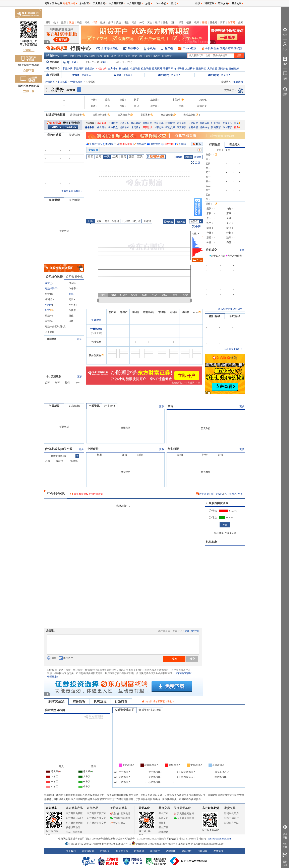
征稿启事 (203, 851)
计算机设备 (76, 82)
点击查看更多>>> (233, 349)
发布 (174, 659)
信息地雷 (74, 200)
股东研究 (147, 123)
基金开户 (163, 813)
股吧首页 (202, 494)
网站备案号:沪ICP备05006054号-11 (113, 844)
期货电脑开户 (231, 818)
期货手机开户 (231, 813)
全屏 (197, 162)
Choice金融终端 (74, 832)
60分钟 (147, 221)
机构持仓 (205, 127)
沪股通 (76, 75)
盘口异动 (215, 316)
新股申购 (68, 69)
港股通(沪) (163, 75)
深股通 (118, 75)
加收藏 (59, 3)
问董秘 (182, 144)
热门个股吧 (217, 494)
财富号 (232, 23)
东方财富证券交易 (97, 823)
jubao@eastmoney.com (220, 839)
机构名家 (211, 542)
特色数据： (91, 127)
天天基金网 (99, 3)
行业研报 (146, 69)
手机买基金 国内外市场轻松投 (224, 48)
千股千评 (168, 69)
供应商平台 (122, 851)
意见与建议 (118, 823)
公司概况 (113, 123)
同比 (71, 294)
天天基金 (144, 808)
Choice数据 (190, 48)
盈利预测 (157, 69)
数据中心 (133, 48)
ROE (49, 310)
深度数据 (147, 127)
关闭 (40, 11)
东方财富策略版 (74, 823)
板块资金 (124, 69)
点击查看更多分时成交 (230, 309)
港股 (126, 23)
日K (91, 221)
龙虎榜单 (190, 69)
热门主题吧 (230, 494)
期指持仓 (223, 69)
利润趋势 (52, 339)
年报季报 (179, 69)
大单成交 (141, 144)
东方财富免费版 (74, 813)
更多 (237, 123)
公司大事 (159, 123)
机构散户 (124, 127)
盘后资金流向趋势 (150, 710)
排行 (100, 56)
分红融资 (193, 123)
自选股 (156, 56)
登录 (187, 631)
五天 (140, 157)
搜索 (241, 23)
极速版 (198, 157)
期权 (87, 23)
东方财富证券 (116, 3)
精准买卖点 (126, 144)
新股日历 (79, 69)
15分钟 (126, 221)
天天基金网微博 (184, 814)
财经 (48, 23)
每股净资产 (51, 289)
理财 (173, 23)
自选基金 (167, 56)
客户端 (169, 48)
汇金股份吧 (96, 144)
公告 (170, 406)
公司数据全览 (74, 277)
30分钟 (136, 221)
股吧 (205, 23)
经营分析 (124, 123)
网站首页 (49, 3)
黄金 (150, 23)
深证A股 (63, 82)
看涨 (213, 511)
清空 (192, 659)
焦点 (56, 23)
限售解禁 (201, 69)
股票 (64, 23)
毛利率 (49, 305)
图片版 (179, 157)
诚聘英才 (155, 851)
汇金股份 (96, 320)
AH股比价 (101, 69)
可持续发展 (88, 851)
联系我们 (139, 851)
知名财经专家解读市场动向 (160, 701)
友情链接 (218, 851)
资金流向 (90, 69)
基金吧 (214, 23)
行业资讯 (110, 406)
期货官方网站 (231, 823)
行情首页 (50, 82)
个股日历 (93, 150)
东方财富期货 (211, 808)
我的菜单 (209, 3)
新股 (71, 23)
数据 (103, 23)
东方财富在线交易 (97, 818)
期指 (79, 23)
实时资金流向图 (124, 710)
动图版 (188, 157)
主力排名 (113, 69)
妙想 (148, 3)
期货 (134, 23)
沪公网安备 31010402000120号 (149, 844)
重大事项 (227, 127)
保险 (181, 23)
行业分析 (216, 123)
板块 (93, 56)
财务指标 (79, 701)
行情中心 (53, 56)
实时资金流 (56, 701)
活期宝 (162, 823)
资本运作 (205, 123)
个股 (86, 56)
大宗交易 (212, 69)
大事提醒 (54, 200)
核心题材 (136, 123)
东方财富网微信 (120, 818)
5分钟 (116, 221)
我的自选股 (54, 135)
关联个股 (227, 123)
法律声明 (171, 851)
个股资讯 (94, 406)
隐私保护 (187, 851)
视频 (197, 23)
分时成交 (211, 250)
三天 (123, 157)
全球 (111, 23)
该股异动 (235, 316)
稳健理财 (163, 832)
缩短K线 (180, 222)
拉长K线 (168, 222)
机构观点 (100, 701)
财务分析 (182, 123)
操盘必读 (102, 123)
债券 (189, 23)
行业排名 (121, 701)
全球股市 (53, 62)
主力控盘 (113, 127)
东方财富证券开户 (97, 813)
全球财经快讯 (109, 48)
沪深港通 (53, 75)
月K (107, 221)
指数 (65, 56)
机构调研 (169, 144)
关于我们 (71, 851)
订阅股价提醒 (156, 157)
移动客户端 (69, 3)
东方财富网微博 (120, 814)
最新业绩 (193, 127)
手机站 (152, 48)
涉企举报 (285, 836)
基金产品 (163, 827)
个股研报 (135, 69)
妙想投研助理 (73, 827)
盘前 (91, 157)
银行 (158, 23)
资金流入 (86, 75)
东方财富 (51, 808)
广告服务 (105, 851)
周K (99, 221)
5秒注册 (195, 631)
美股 (118, 23)
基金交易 (163, 818)
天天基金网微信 (184, 818)
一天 (107, 157)
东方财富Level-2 (74, 818)
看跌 (213, 518)
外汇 (142, 23)
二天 (115, 157)
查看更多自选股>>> (72, 191)
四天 (132, 157)
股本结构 (170, 123)
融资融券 (234, 69)
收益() (49, 283)
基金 (165, 23)
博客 (223, 23)
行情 (95, 23)
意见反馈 (285, 846)
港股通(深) (213, 75)
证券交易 (223, 3)
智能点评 (170, 127)
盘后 (99, 157)
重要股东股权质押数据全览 (88, 494)
